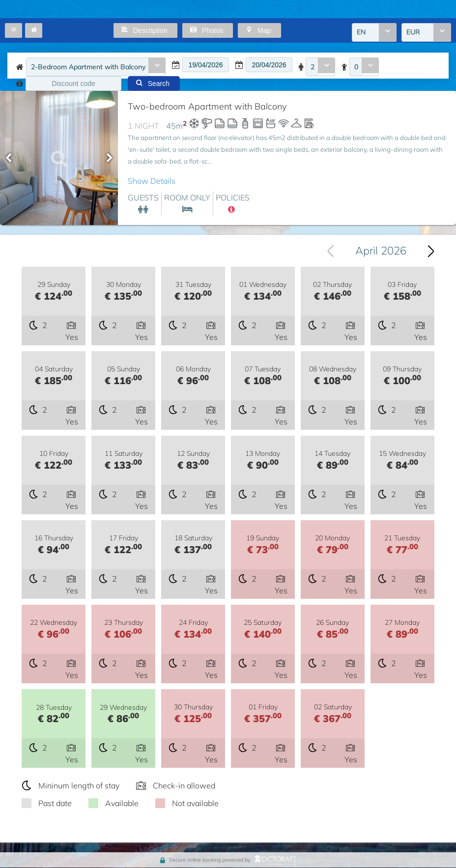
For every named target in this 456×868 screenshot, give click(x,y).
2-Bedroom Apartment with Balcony (88, 67)
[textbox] (206, 65)
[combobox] (374, 32)
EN (361, 32)
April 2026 (381, 251)
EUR (413, 32)
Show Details (152, 181)
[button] (14, 30)
